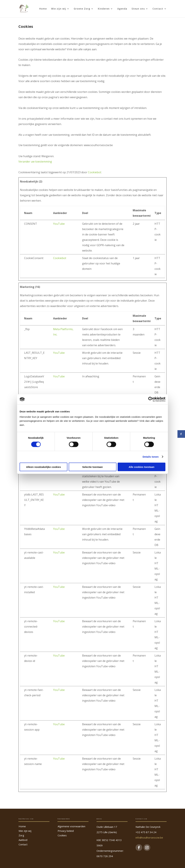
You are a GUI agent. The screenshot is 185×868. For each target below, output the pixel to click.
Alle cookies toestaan (142, 467)
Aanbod (23, 840)
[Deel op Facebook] (181, 434)
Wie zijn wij (59, 9)
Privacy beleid (66, 831)
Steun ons (138, 9)
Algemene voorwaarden (71, 826)
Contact (158, 9)
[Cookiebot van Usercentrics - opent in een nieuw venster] (151, 399)
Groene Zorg (82, 9)
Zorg (21, 835)
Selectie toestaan (93, 467)
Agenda (122, 9)
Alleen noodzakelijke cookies (44, 467)
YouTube (59, 224)
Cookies (62, 835)
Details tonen (151, 457)
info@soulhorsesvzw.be (149, 838)
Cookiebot (95, 172)
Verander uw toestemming (35, 162)
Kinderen (104, 9)
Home (43, 9)
